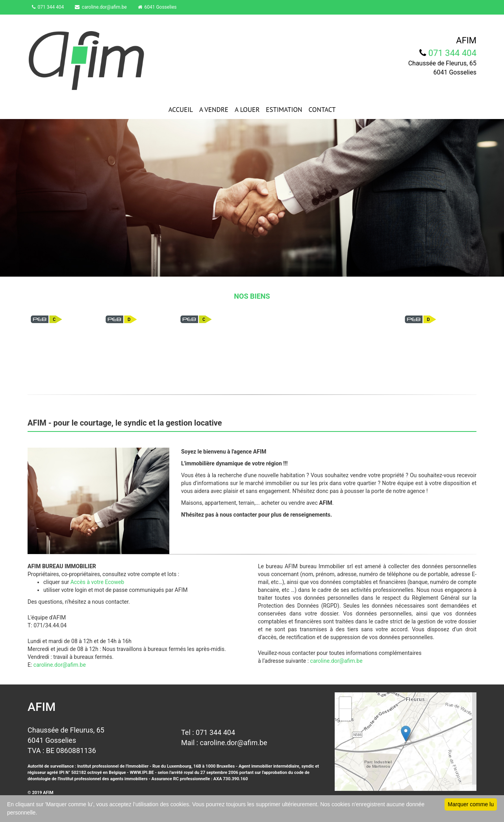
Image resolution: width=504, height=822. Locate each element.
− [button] (346, 715)
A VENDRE (214, 110)
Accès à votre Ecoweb (97, 582)
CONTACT (322, 110)
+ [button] (346, 703)
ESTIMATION (284, 110)
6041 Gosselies (162, 7)
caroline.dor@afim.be (104, 7)
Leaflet (468, 788)
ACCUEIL (181, 110)
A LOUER (247, 110)
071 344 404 (50, 7)
